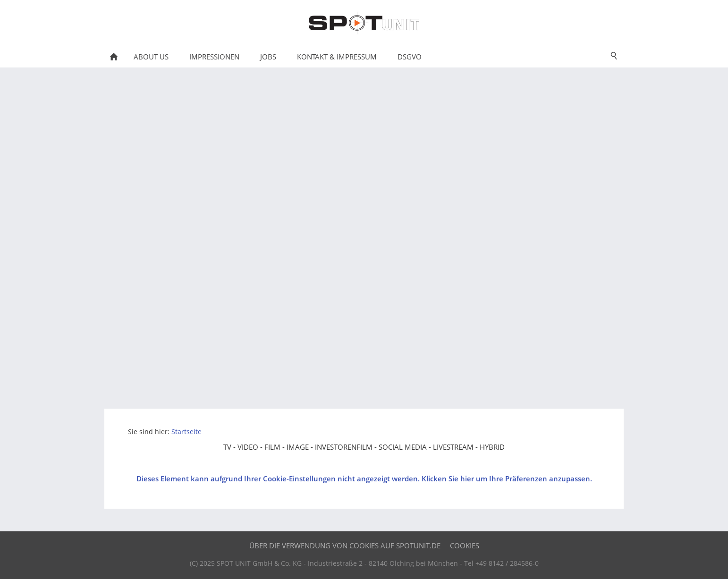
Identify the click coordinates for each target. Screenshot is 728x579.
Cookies (465, 545)
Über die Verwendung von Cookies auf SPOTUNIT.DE (345, 545)
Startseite (186, 432)
